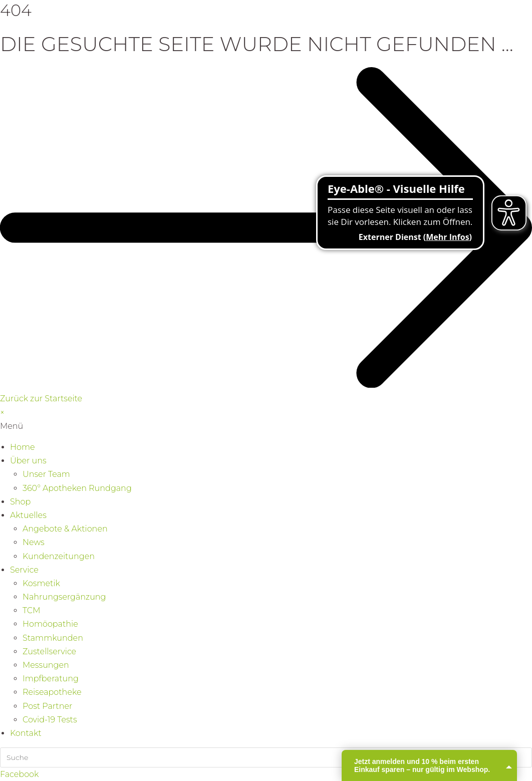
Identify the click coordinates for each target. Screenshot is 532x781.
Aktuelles (28, 515)
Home (23, 447)
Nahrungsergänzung (64, 597)
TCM (31, 610)
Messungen (46, 665)
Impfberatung (51, 679)
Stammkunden (53, 638)
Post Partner (47, 706)
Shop (20, 502)
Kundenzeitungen (59, 556)
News (34, 542)
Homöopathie (50, 624)
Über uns (28, 461)
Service (24, 570)
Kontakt (26, 733)
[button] (266, 426)
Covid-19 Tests (50, 720)
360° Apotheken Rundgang (77, 488)
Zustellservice (49, 652)
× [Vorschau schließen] (2, 413)
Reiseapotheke (52, 692)
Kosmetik (41, 583)
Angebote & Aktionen (65, 529)
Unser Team (46, 474)
